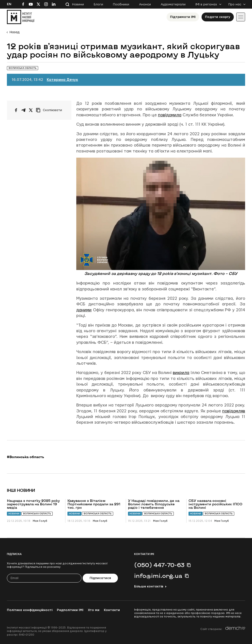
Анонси (145, 4)
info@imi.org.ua (158, 576)
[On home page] (21, 17)
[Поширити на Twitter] (31, 110)
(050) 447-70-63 (159, 565)
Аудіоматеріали (173, 4)
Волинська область (37, 514)
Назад (15, 32)
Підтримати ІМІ (183, 17)
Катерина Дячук (62, 80)
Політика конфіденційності (30, 610)
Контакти (112, 610)
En (9, 4)
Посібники (121, 4)
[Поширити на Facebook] (16, 110)
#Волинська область (25, 457)
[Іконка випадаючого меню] (241, 17)
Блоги (98, 4)
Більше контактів (149, 586)
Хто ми (94, 610)
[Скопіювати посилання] (50, 110)
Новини (78, 4)
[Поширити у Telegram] (23, 110)
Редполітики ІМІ (70, 610)
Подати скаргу (218, 17)
